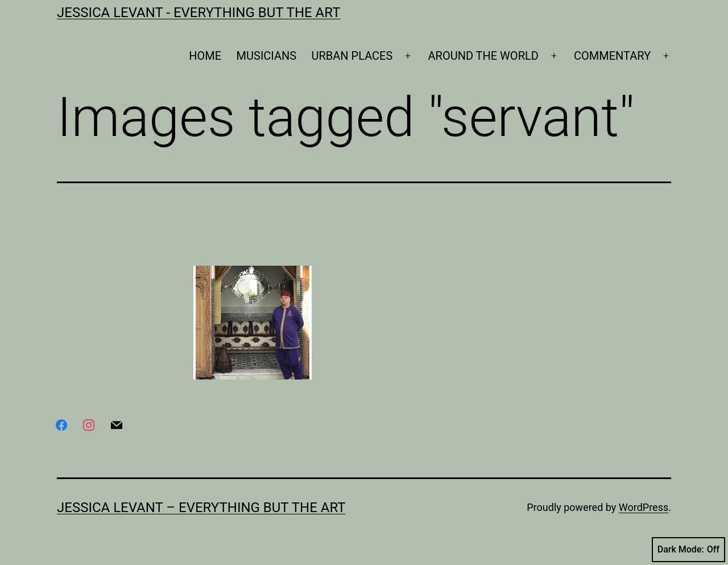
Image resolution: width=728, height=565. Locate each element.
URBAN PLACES (352, 56)
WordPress (644, 507)
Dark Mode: (688, 550)
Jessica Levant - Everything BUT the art (198, 13)
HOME (205, 56)
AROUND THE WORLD (483, 56)
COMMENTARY (612, 56)
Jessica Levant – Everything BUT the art (201, 508)
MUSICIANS (267, 56)
